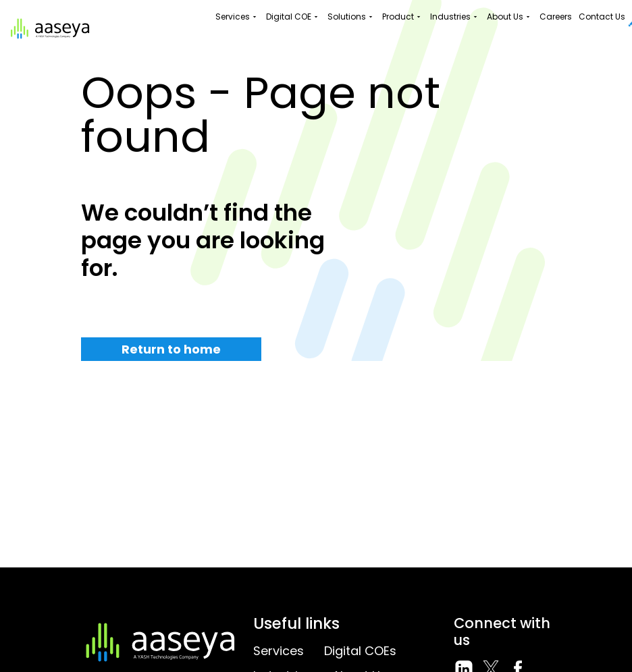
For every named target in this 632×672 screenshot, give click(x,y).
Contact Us (602, 17)
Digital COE (293, 17)
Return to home (171, 349)
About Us (510, 17)
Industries (455, 17)
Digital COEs (360, 651)
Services (237, 17)
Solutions (351, 17)
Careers (556, 17)
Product (403, 17)
